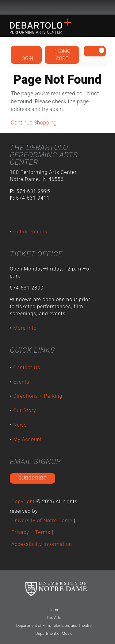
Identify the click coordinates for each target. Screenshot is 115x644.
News (20, 425)
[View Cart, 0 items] (95, 51)
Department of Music (54, 633)
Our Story (25, 410)
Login (26, 55)
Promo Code (62, 55)
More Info (25, 328)
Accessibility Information (42, 544)
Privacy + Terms (31, 532)
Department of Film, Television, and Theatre (54, 625)
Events (21, 382)
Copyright (23, 502)
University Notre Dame (57, 8)
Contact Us (27, 368)
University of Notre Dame (42, 521)
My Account (28, 439)
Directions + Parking (38, 396)
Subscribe (33, 478)
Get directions (30, 232)
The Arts (54, 617)
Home (54, 610)
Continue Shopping (34, 123)
